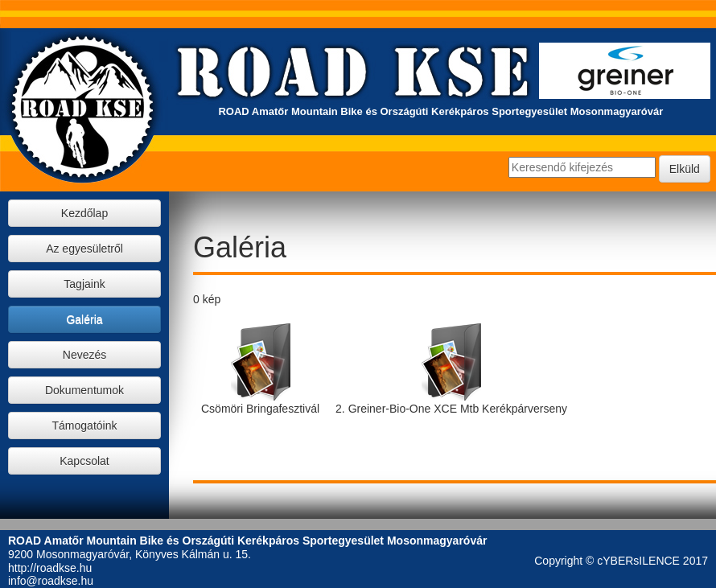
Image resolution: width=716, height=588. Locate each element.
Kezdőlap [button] (84, 213)
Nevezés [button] (84, 355)
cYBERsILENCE (638, 561)
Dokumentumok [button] (84, 390)
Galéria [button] (84, 319)
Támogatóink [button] (85, 426)
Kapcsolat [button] (84, 461)
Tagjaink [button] (84, 284)
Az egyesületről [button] (84, 249)
